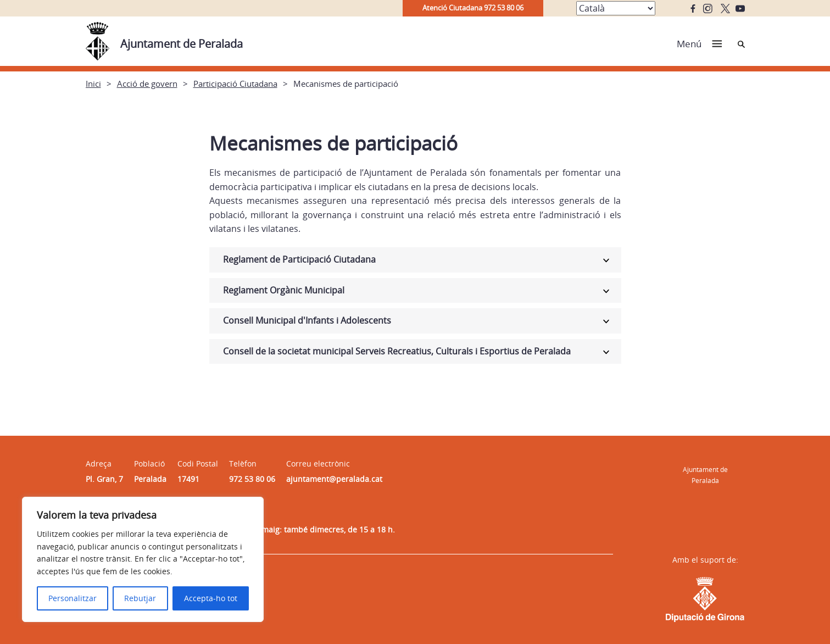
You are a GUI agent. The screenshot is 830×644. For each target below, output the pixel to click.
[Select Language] (616, 8)
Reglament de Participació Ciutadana (299, 259)
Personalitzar (73, 598)
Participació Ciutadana (235, 84)
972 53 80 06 (252, 479)
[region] (143, 559)
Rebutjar (140, 598)
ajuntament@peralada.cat (334, 479)
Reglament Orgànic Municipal (284, 290)
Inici (93, 84)
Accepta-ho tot (211, 598)
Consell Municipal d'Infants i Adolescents (307, 320)
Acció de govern (147, 84)
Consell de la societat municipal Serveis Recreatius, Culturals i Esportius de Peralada (397, 351)
